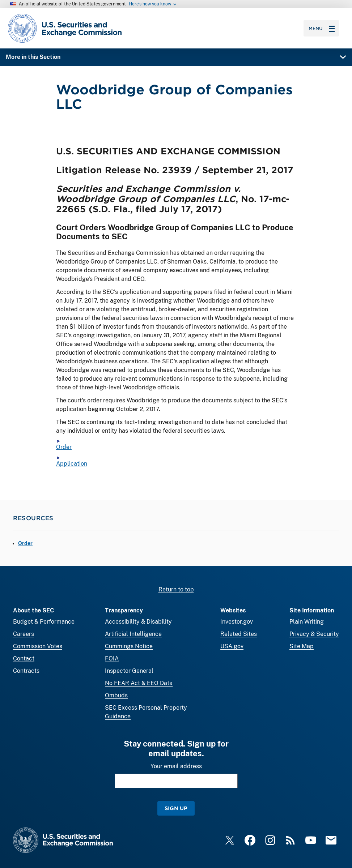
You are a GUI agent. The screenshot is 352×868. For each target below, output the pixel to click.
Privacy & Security (314, 634)
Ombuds (116, 695)
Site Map (302, 646)
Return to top (176, 589)
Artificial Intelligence (133, 634)
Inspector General (129, 671)
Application (72, 464)
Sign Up (176, 808)
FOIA (112, 659)
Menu (322, 28)
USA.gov (232, 646)
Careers (24, 634)
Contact (24, 659)
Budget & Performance (44, 622)
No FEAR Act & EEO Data (139, 683)
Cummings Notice (129, 646)
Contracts (26, 671)
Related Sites (239, 634)
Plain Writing (307, 622)
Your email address (176, 766)
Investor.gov (237, 622)
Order (64, 447)
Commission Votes (38, 646)
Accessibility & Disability (138, 622)
